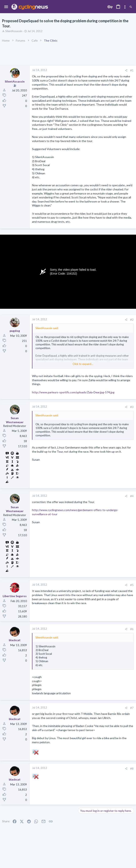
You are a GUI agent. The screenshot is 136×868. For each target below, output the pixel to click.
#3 (132, 407)
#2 (132, 320)
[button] (6, 7)
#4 (132, 496)
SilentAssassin (14, 31)
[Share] (126, 70)
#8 (132, 769)
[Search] (131, 7)
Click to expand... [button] (83, 364)
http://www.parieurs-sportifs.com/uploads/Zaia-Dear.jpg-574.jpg (73, 392)
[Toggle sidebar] (125, 7)
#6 (132, 629)
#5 (132, 585)
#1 (132, 70)
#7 (132, 708)
